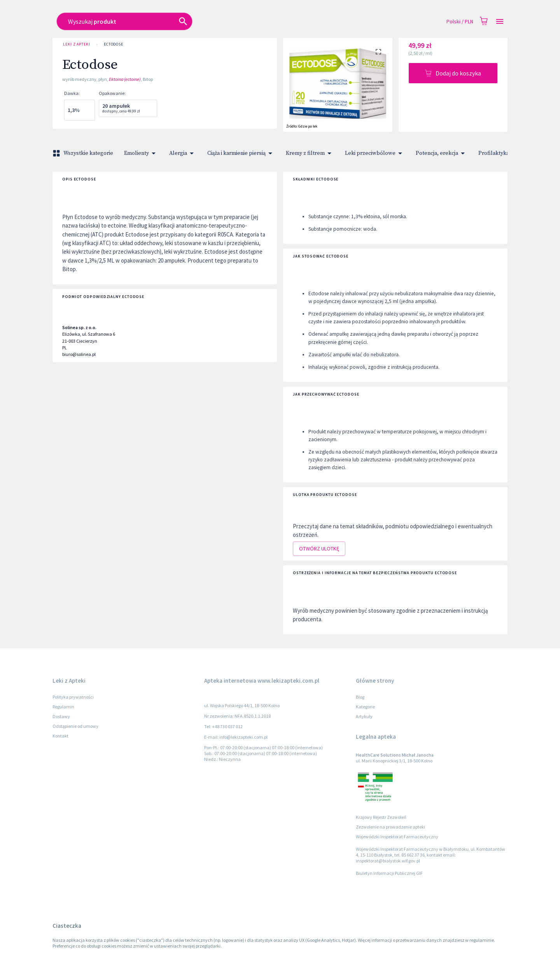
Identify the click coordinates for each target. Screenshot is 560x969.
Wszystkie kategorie (84, 153)
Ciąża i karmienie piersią (241, 153)
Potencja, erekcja (442, 153)
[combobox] (224, 21)
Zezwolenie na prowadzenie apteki (390, 827)
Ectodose (114, 44)
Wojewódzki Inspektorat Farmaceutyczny (397, 837)
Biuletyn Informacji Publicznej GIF (389, 873)
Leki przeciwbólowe (375, 153)
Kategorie (365, 707)
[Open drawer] (500, 22)
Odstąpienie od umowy (75, 726)
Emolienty (141, 153)
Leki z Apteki (77, 44)
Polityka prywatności (73, 697)
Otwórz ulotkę (319, 549)
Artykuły (364, 716)
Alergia (183, 153)
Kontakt (60, 736)
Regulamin (63, 707)
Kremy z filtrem (310, 153)
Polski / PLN (460, 22)
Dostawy (61, 716)
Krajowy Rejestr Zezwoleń (381, 817)
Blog (360, 697)
